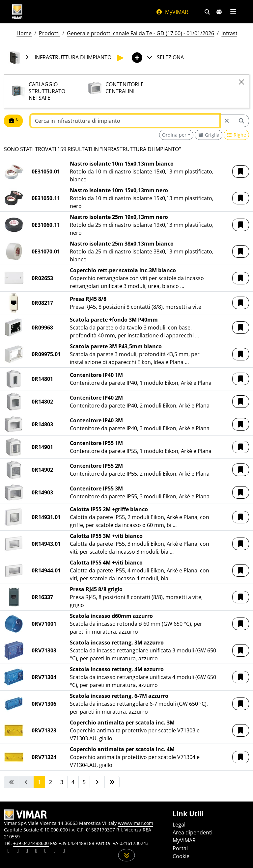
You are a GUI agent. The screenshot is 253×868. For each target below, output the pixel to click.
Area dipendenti (193, 832)
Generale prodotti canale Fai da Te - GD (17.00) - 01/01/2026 (141, 33)
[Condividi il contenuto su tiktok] (64, 852)
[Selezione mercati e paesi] (219, 12)
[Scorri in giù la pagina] (127, 855)
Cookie (181, 856)
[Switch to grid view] (209, 135)
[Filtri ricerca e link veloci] (207, 12)
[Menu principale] (233, 12)
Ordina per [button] (174, 135)
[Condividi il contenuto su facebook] (18, 852)
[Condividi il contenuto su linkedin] (9, 852)
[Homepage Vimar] (17, 12)
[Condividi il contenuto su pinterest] (27, 852)
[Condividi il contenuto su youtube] (45, 852)
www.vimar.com (136, 823)
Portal (180, 848)
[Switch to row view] (237, 135)
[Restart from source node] (227, 121)
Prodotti (49, 33)
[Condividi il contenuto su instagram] (36, 852)
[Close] (241, 82)
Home (24, 33)
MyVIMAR (172, 12)
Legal (179, 825)
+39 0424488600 (31, 843)
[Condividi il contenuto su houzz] (55, 852)
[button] (241, 171)
